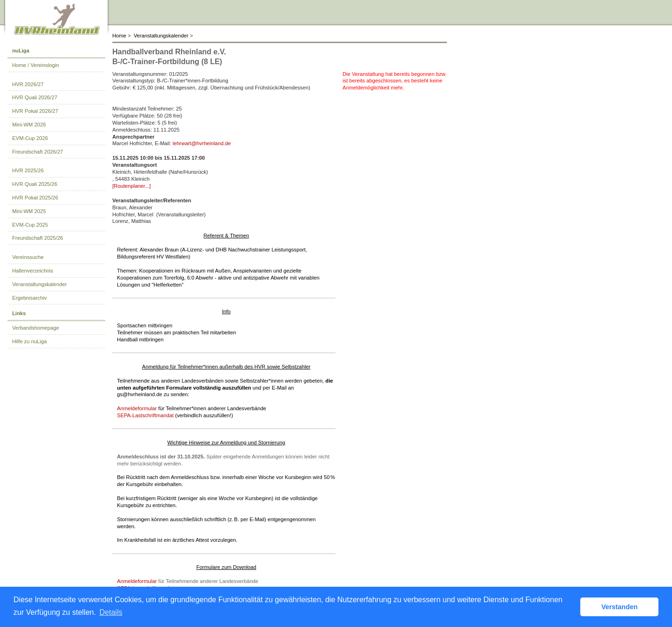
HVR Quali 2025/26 (35, 184)
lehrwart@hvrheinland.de (202, 143)
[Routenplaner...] (131, 186)
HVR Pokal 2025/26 (35, 198)
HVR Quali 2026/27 (35, 97)
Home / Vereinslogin (36, 65)
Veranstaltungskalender (161, 36)
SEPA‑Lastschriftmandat (145, 415)
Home (119, 36)
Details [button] (111, 612)
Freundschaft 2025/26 (38, 238)
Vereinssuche (28, 257)
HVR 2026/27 (28, 84)
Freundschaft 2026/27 (38, 152)
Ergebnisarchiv (29, 298)
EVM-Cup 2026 (30, 138)
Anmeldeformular (137, 408)
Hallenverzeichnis (33, 271)
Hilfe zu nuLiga (29, 341)
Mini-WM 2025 (29, 211)
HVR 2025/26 (28, 170)
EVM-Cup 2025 (30, 225)
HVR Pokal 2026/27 (35, 111)
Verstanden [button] (620, 607)
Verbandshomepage (36, 328)
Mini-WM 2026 (29, 125)
